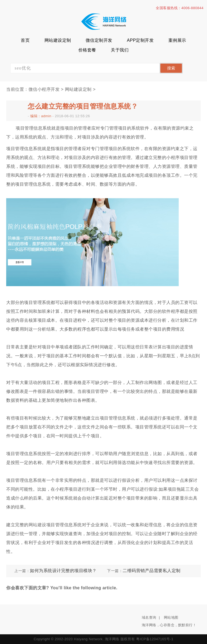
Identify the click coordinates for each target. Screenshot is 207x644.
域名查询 (149, 617)
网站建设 (37, 525)
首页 (25, 40)
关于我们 (120, 50)
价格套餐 (87, 50)
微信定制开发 (99, 40)
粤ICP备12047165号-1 (155, 639)
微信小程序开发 (44, 89)
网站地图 (171, 617)
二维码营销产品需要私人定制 (152, 571)
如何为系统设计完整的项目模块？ (63, 571)
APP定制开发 (140, 40)
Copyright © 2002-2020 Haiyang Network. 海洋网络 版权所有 (84, 639)
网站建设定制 (58, 40)
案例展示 (177, 40)
